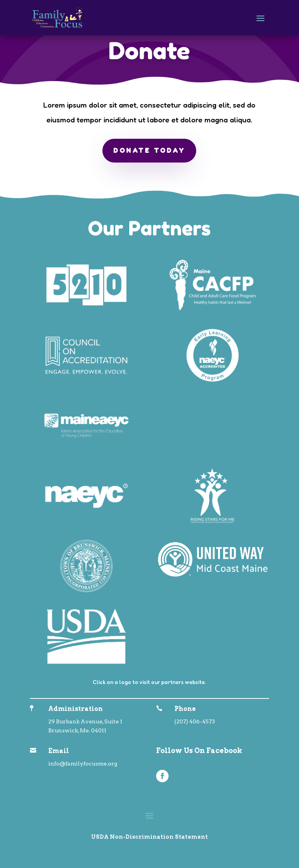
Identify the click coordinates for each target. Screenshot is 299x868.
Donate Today (149, 150)
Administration (76, 709)
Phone (185, 709)
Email (59, 751)
